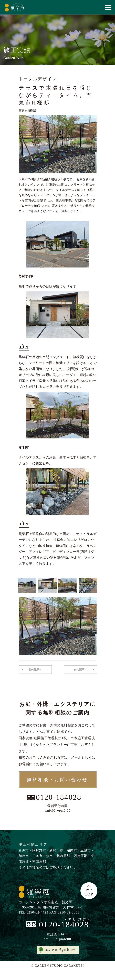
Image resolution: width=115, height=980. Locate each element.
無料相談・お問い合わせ (57, 780)
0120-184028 (59, 797)
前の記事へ (35, 670)
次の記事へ (80, 670)
